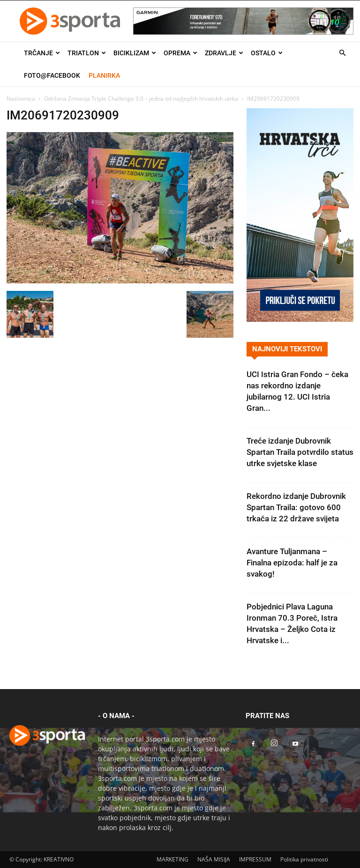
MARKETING (172, 859)
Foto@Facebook (52, 75)
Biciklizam (135, 53)
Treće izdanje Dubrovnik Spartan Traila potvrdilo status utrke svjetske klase (300, 452)
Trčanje (42, 53)
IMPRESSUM (255, 859)
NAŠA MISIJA (214, 859)
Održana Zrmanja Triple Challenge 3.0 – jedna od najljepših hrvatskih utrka (141, 99)
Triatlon (87, 53)
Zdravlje (224, 53)
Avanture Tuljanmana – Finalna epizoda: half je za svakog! (292, 563)
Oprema (180, 53)
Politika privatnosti (304, 859)
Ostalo (267, 53)
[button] (342, 53)
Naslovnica (21, 99)
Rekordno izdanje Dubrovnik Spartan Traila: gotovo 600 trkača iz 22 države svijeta (296, 507)
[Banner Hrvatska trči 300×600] (300, 319)
